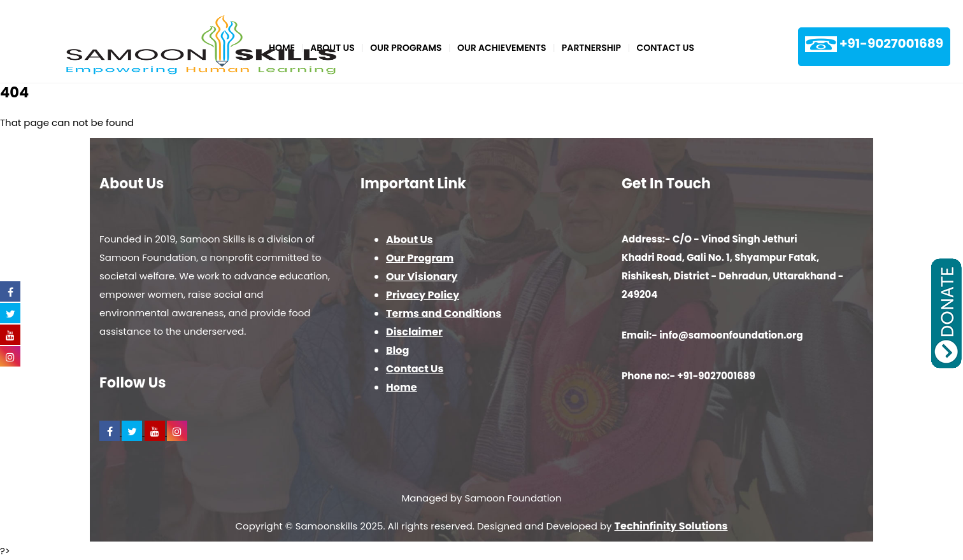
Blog (397, 350)
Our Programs (406, 48)
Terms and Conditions (444, 313)
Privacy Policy (423, 295)
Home (402, 387)
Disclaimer (414, 332)
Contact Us (666, 48)
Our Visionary (422, 276)
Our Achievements (502, 48)
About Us (410, 240)
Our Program (420, 258)
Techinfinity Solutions (671, 526)
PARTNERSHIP (591, 48)
